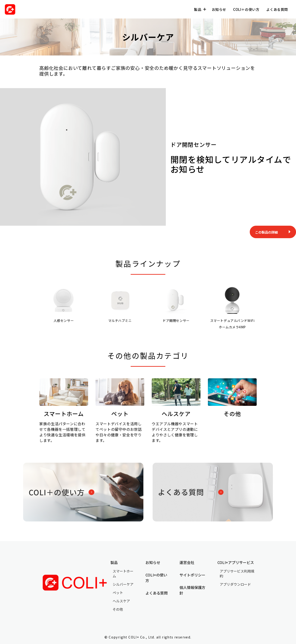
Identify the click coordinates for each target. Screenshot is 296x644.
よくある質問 (277, 9)
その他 (118, 609)
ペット (118, 593)
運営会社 (187, 562)
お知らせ (219, 9)
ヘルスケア (121, 601)
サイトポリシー (192, 575)
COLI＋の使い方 (246, 9)
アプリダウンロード (235, 584)
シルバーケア (123, 584)
